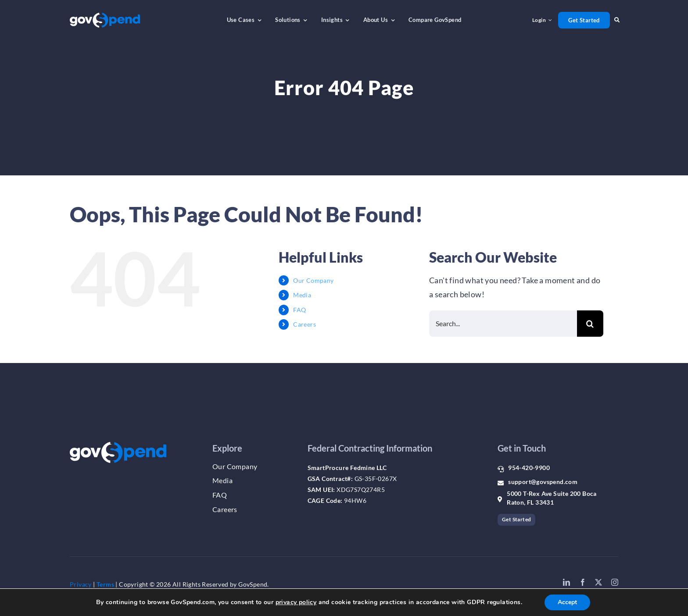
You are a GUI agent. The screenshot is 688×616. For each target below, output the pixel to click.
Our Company (313, 280)
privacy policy (296, 602)
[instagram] (615, 582)
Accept (567, 602)
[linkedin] (566, 582)
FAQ (299, 310)
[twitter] (598, 582)
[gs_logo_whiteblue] (105, 17)
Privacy (81, 584)
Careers (305, 324)
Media (302, 295)
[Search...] (503, 324)
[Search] (590, 324)
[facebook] (583, 582)
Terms (105, 584)
